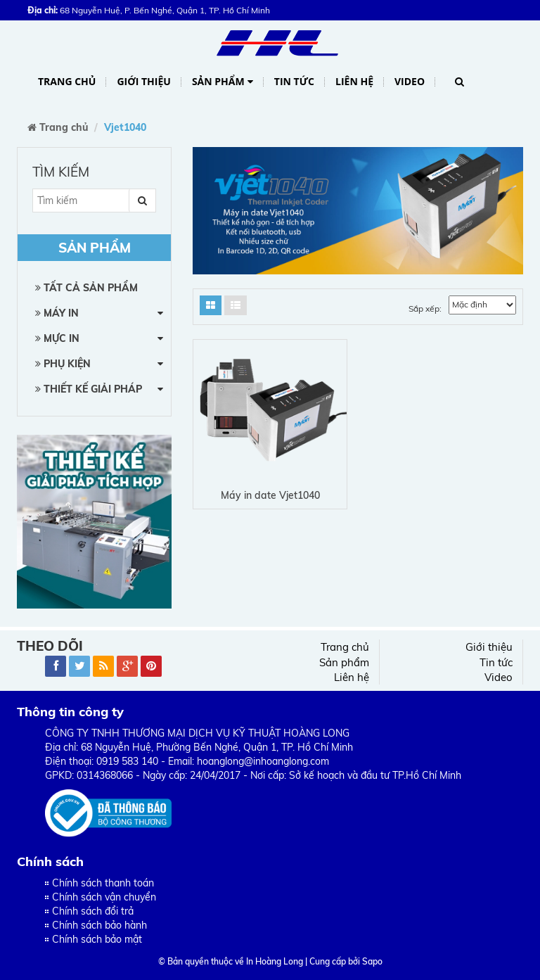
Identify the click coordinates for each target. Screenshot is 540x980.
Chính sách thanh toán (103, 883)
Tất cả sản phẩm (86, 288)
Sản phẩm (223, 82)
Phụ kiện (63, 364)
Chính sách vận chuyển (104, 897)
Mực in (57, 338)
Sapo (372, 961)
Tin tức (294, 81)
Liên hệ (354, 81)
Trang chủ (67, 81)
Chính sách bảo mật (97, 939)
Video (410, 81)
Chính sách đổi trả (93, 911)
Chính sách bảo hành (99, 925)
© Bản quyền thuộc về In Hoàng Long (231, 961)
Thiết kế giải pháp (89, 389)
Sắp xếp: (425, 308)
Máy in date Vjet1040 (270, 495)
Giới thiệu (143, 81)
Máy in (57, 313)
